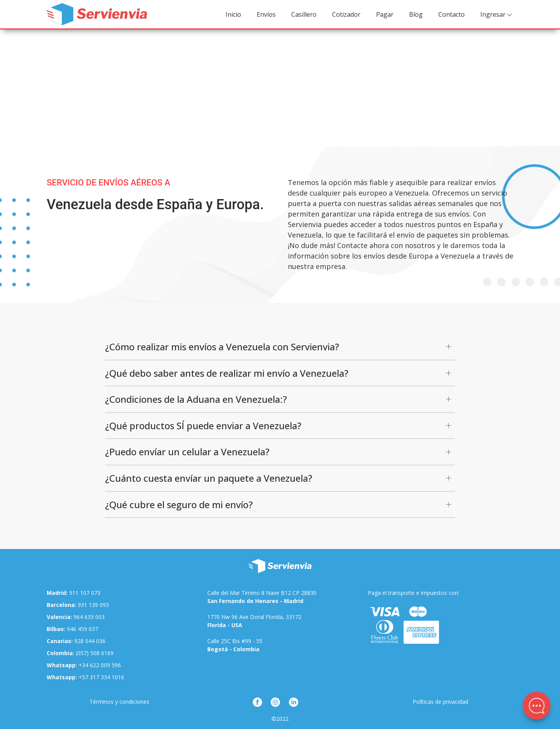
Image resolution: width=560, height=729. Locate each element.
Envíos (266, 14)
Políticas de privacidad (440, 702)
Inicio (233, 14)
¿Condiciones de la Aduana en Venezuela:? (196, 399)
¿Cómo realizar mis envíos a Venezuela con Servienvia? (222, 347)
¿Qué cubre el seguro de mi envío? (179, 504)
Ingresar (497, 15)
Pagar (385, 14)
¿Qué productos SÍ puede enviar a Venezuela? (203, 426)
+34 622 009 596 (84, 665)
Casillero (304, 14)
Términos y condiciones (119, 702)
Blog (416, 14)
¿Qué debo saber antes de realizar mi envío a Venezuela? (227, 373)
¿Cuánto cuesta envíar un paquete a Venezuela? (209, 478)
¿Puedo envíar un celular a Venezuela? (187, 452)
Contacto (451, 14)
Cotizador (346, 14)
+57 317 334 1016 (85, 677)
